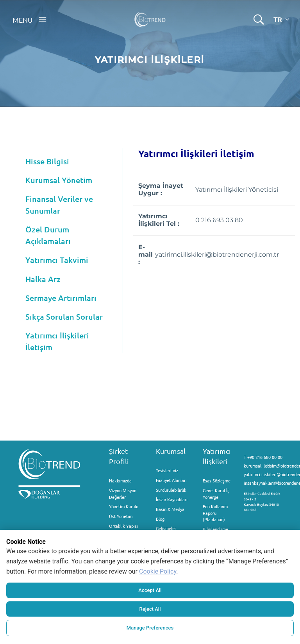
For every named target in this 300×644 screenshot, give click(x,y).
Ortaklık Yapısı (123, 526)
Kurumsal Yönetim (59, 180)
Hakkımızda (120, 480)
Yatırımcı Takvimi (57, 260)
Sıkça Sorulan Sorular (64, 317)
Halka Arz (43, 279)
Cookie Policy (158, 571)
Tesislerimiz (167, 470)
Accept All (150, 590)
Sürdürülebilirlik (171, 490)
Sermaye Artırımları (61, 298)
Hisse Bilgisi (47, 161)
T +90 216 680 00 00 (263, 457)
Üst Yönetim (121, 516)
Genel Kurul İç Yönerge (216, 494)
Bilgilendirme (215, 529)
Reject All (150, 609)
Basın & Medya (170, 509)
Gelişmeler (166, 528)
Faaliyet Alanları (171, 480)
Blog (160, 519)
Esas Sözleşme (217, 480)
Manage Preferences (150, 628)
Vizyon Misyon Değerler (123, 494)
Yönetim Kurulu (124, 506)
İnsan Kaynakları (172, 499)
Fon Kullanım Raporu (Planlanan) (215, 513)
